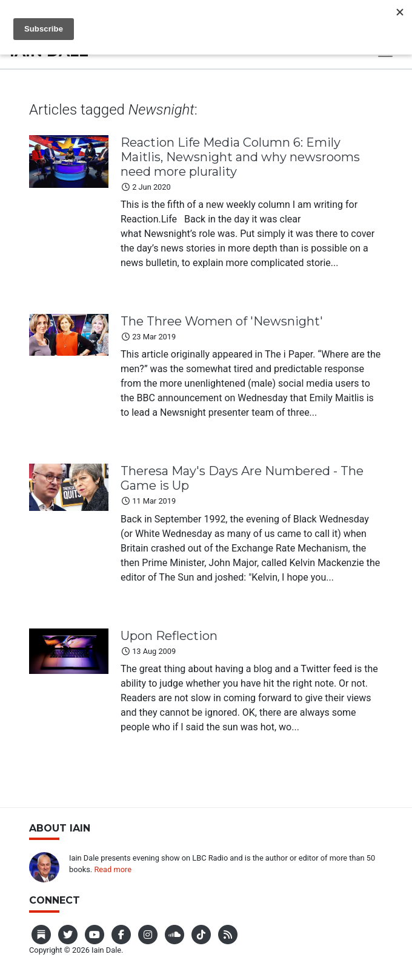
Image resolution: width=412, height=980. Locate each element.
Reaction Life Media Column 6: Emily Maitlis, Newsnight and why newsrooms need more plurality (240, 157)
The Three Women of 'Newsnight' (222, 321)
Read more (113, 869)
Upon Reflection (169, 636)
